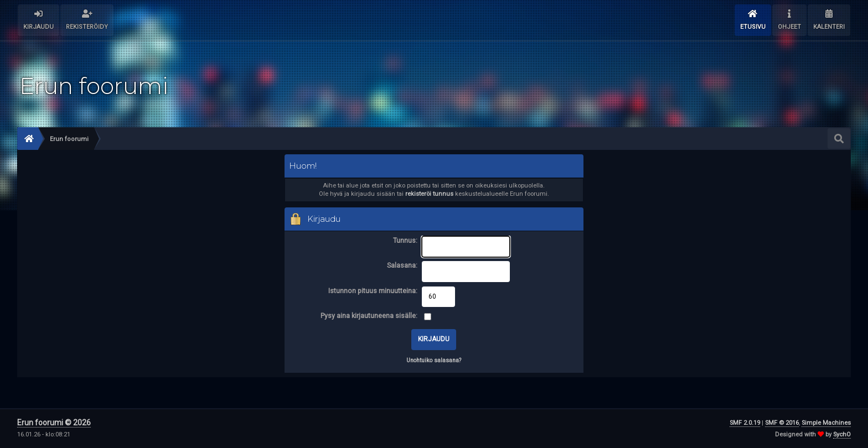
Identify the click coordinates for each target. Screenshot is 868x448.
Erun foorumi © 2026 (54, 423)
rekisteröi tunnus (429, 194)
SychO (842, 434)
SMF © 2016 (782, 423)
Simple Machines (826, 423)
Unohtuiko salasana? (434, 360)
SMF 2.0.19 (745, 423)
